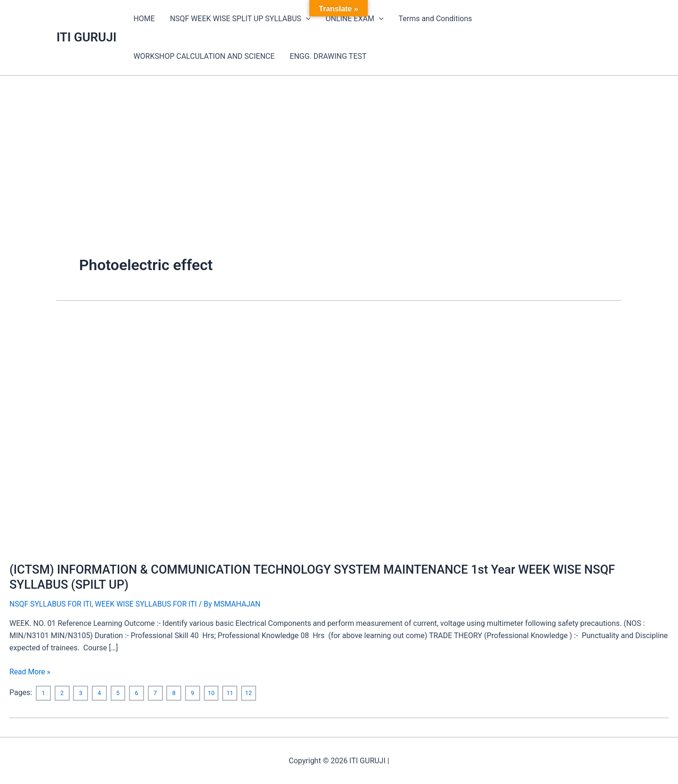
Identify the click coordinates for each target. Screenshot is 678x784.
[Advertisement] (339, 146)
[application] (306, 19)
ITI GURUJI (86, 37)
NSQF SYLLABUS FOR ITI (51, 604)
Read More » (30, 671)
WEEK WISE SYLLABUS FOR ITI (148, 604)
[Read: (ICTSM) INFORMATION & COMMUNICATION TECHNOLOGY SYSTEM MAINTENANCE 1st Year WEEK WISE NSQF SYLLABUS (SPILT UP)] (250, 433)
